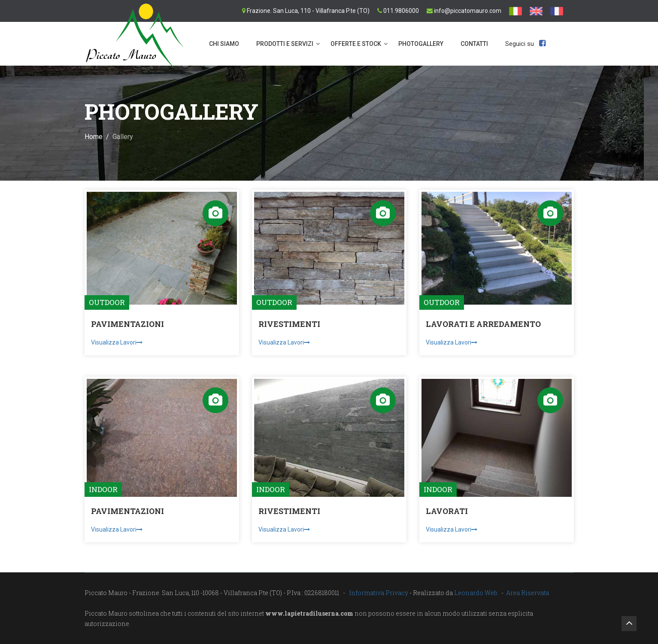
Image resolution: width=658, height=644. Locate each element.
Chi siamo (224, 44)
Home (94, 137)
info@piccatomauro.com (468, 11)
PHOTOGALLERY (421, 44)
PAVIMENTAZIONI (127, 324)
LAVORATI (447, 511)
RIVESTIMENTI (289, 324)
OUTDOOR (107, 302)
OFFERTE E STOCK (356, 44)
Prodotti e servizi (285, 44)
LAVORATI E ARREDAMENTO (483, 324)
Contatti (474, 44)
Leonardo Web (476, 593)
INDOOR (103, 489)
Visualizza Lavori (117, 342)
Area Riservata (528, 593)
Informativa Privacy (379, 593)
